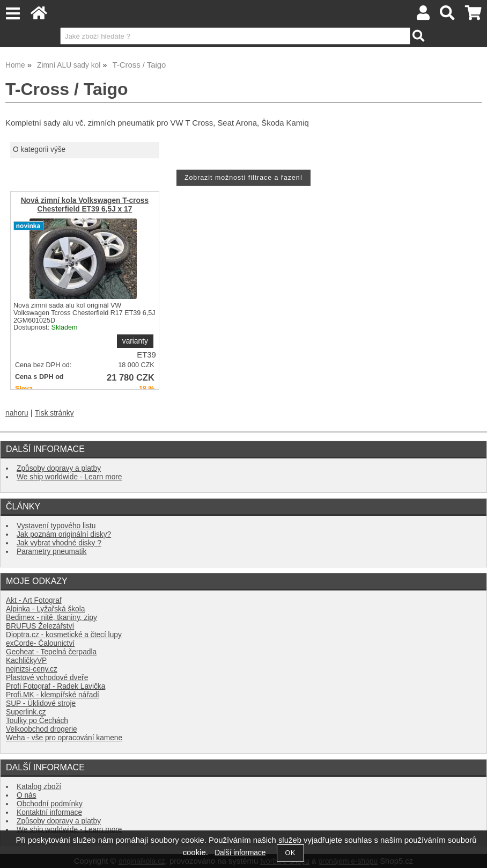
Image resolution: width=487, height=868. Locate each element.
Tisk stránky (54, 413)
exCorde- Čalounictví (40, 643)
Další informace (240, 853)
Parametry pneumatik (51, 552)
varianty (135, 341)
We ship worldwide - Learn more (69, 477)
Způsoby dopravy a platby (59, 468)
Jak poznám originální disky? (64, 534)
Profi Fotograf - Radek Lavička (56, 686)
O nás (27, 795)
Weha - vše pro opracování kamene (64, 738)
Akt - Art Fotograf (34, 600)
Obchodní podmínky (50, 804)
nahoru (17, 413)
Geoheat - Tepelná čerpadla (51, 652)
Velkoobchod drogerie (42, 729)
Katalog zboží (39, 787)
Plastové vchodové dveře (47, 678)
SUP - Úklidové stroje (41, 703)
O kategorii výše (39, 149)
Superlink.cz (26, 712)
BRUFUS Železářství (40, 626)
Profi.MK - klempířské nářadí (53, 695)
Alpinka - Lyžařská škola (45, 609)
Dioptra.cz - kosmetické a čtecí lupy (64, 635)
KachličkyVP (26, 661)
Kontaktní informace (49, 812)
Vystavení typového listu (56, 526)
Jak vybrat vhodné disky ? (59, 543)
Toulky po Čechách (37, 721)
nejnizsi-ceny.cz (32, 669)
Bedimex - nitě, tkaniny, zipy (51, 618)
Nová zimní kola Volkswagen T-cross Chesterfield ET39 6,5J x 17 (85, 205)
